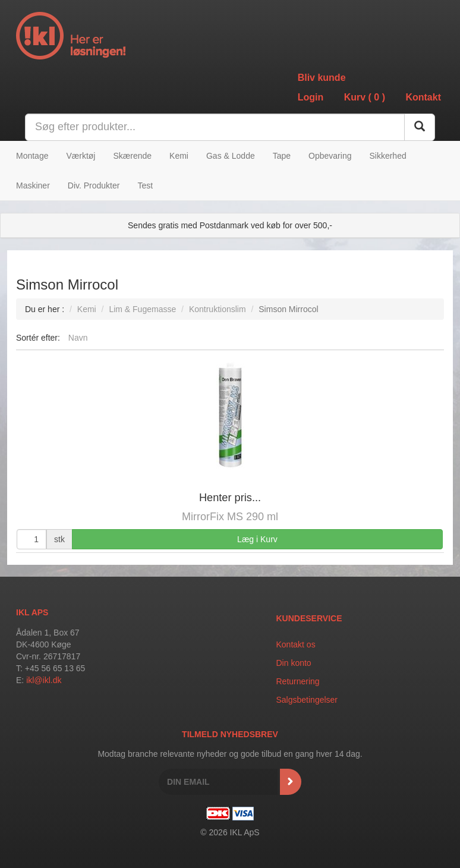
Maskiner (33, 185)
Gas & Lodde (231, 156)
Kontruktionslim (218, 309)
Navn (78, 338)
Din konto (294, 663)
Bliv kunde (322, 78)
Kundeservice (309, 618)
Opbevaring (330, 156)
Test (145, 185)
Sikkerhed (387, 156)
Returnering (298, 681)
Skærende (132, 156)
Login (311, 97)
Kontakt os (296, 644)
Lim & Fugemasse (142, 309)
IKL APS (32, 612)
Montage (32, 156)
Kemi (179, 156)
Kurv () (365, 97)
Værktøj (81, 156)
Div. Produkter (94, 185)
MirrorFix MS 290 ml (230, 517)
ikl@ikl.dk (44, 680)
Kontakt (423, 97)
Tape (282, 156)
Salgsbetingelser (307, 700)
